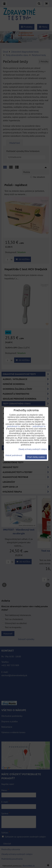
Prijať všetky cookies (36, 457)
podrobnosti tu (14, 426)
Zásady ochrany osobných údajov (33, 449)
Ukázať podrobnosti (14, 455)
